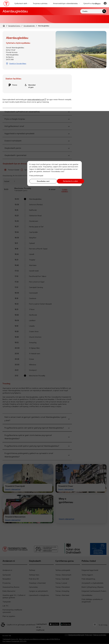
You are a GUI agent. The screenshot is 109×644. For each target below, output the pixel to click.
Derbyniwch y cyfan (68, 181)
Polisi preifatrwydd (36, 176)
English (98, 4)
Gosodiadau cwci (41, 181)
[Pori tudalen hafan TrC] (6, 4)
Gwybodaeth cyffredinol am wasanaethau (22, 112)
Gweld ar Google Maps (18, 63)
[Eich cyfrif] (105, 4)
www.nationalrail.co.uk (36, 99)
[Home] (4, 26)
